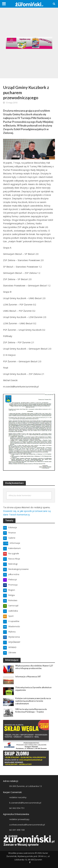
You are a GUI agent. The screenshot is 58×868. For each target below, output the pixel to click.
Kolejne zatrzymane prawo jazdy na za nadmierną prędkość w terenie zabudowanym (33, 701)
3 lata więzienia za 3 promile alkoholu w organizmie (33, 689)
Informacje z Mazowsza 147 (28, 677)
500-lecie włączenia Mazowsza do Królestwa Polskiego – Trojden (31, 711)
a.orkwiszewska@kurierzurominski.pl (27, 825)
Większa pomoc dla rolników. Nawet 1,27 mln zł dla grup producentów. (34, 667)
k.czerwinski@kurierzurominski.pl (25, 803)
